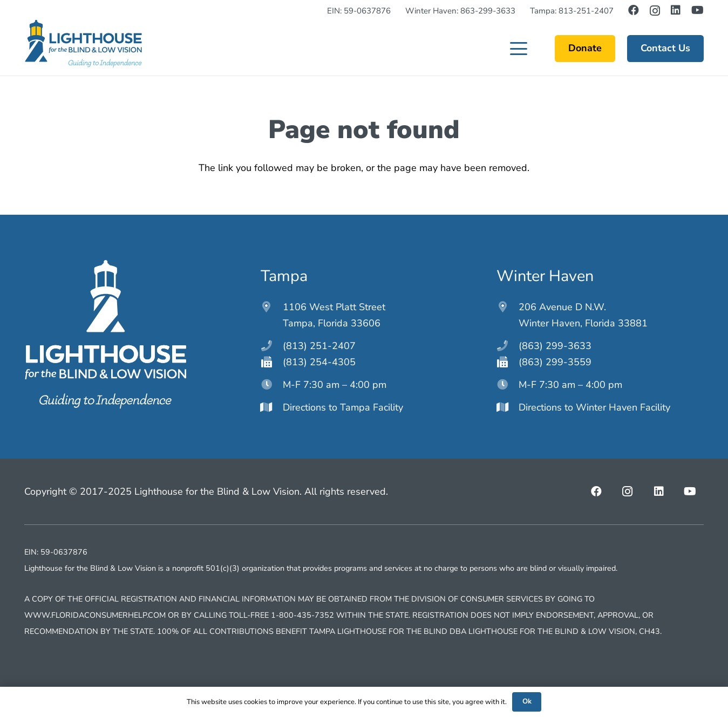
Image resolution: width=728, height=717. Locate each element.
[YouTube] (698, 10)
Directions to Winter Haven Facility (594, 407)
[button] (519, 49)
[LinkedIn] (676, 10)
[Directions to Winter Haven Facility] (508, 407)
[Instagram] (655, 11)
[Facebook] (634, 10)
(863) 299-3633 (555, 346)
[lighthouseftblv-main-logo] (83, 44)
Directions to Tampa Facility (343, 407)
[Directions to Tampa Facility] (272, 407)
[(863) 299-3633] (508, 346)
